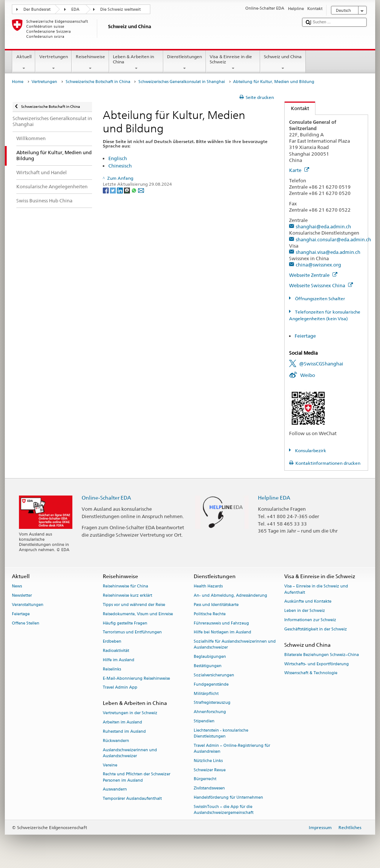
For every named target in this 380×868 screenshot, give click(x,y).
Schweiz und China (283, 63)
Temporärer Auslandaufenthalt (132, 799)
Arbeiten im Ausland (122, 723)
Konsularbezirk (310, 450)
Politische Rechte (210, 614)
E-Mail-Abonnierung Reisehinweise (136, 678)
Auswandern (115, 790)
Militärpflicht (206, 694)
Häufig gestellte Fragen (125, 623)
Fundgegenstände (211, 684)
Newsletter (22, 596)
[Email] (141, 190)
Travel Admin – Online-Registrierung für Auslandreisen (232, 748)
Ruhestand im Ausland (124, 731)
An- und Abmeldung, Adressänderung (230, 596)
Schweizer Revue (210, 770)
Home (18, 82)
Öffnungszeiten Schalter (320, 299)
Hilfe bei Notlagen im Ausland (222, 632)
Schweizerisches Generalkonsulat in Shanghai (182, 82)
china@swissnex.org (318, 265)
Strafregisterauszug (212, 703)
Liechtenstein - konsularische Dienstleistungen (221, 733)
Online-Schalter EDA (106, 498)
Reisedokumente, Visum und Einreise (138, 614)
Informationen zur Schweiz (310, 620)
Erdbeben (112, 642)
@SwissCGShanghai (321, 364)
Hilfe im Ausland (119, 660)
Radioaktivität (116, 651)
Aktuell (24, 63)
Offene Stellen (26, 623)
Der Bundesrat (37, 9)
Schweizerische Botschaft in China (98, 82)
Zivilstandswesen (209, 789)
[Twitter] (113, 190)
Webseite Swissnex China (321, 285)
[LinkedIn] (120, 190)
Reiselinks (112, 669)
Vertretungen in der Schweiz (130, 713)
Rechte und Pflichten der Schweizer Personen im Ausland (137, 777)
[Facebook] (106, 190)
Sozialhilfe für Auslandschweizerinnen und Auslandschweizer (235, 645)
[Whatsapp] (135, 190)
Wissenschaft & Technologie (311, 673)
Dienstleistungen (185, 63)
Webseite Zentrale (313, 275)
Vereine (110, 765)
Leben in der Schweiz (305, 611)
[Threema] (127, 190)
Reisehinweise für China (125, 587)
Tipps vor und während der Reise (134, 605)
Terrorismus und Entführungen (132, 632)
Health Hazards (208, 587)
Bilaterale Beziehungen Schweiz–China (322, 655)
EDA (75, 9)
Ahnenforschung (210, 712)
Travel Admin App (120, 688)
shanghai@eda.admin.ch (323, 226)
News (17, 587)
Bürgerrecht (205, 779)
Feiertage (305, 336)
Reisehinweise (90, 63)
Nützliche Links (208, 761)
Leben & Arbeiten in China (136, 63)
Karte (299, 170)
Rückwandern (116, 741)
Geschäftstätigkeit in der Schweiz (316, 629)
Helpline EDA (274, 498)
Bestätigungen (208, 666)
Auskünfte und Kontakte (308, 602)
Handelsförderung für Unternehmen (228, 797)
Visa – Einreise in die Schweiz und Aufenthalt (316, 589)
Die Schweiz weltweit (120, 9)
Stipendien (204, 721)
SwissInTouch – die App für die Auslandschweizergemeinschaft (224, 810)
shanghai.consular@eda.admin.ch (333, 239)
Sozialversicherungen (214, 675)
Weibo (308, 375)
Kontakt (297, 108)
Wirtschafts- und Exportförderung (317, 664)
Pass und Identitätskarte (216, 605)
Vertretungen (53, 63)
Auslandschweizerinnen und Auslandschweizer (130, 753)
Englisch (118, 158)
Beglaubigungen (210, 657)
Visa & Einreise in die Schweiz (233, 63)
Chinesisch (120, 166)
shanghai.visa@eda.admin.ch (328, 252)
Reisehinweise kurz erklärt (127, 596)
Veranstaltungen (28, 605)
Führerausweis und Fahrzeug (221, 623)
